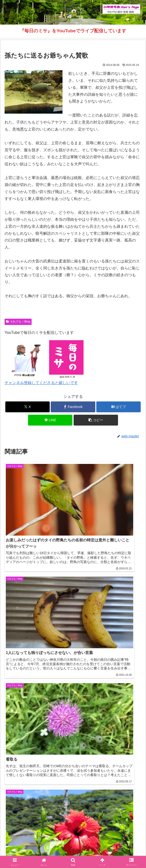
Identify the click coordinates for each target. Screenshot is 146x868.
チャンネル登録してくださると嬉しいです (41, 383)
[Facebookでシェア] (73, 407)
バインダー (109, 853)
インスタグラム (120, 846)
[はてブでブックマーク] (118, 407)
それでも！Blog (18, 322)
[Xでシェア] (28, 407)
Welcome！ (26, 846)
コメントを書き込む (73, 779)
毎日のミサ (37, 853)
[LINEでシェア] (50, 420)
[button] (96, 420)
